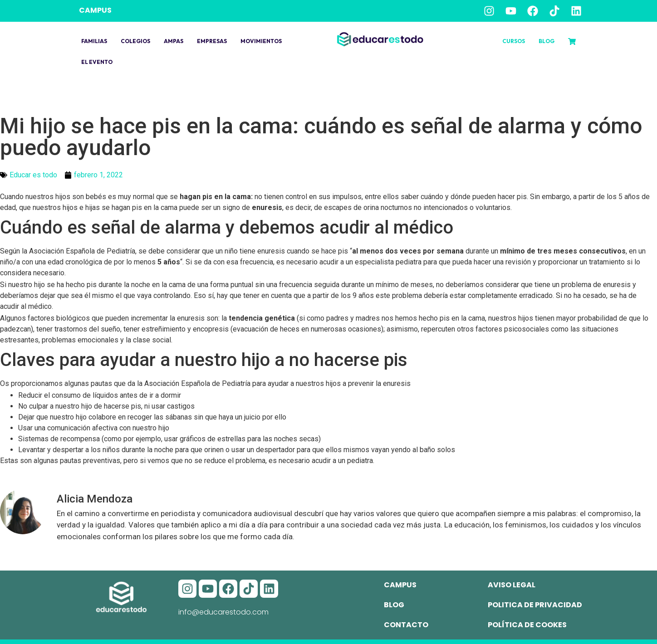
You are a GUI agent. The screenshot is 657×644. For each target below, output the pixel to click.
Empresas (212, 41)
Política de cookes (527, 625)
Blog (547, 41)
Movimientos (261, 41)
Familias (94, 41)
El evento (97, 62)
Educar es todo (33, 175)
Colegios (135, 41)
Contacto (406, 625)
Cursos (514, 41)
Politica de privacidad (535, 605)
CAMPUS (95, 10)
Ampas (174, 41)
